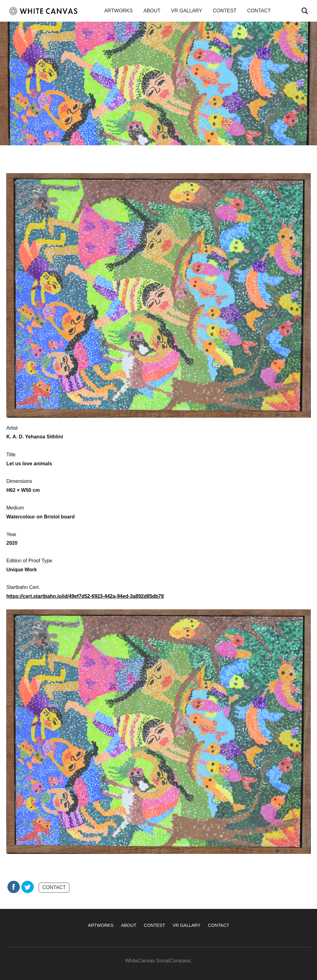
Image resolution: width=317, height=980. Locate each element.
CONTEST (224, 11)
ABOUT (152, 11)
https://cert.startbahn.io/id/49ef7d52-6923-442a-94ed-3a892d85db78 (85, 596)
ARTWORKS (119, 11)
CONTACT (259, 11)
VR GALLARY (187, 11)
